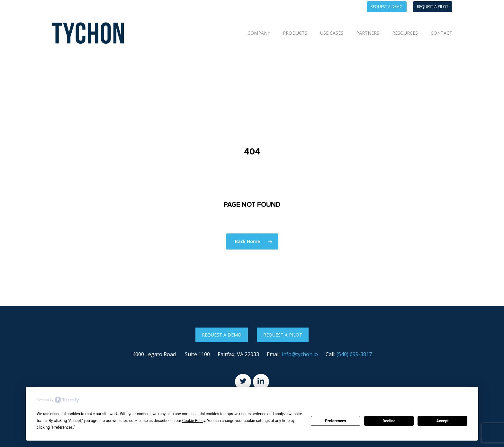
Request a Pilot (283, 335)
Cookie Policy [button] (194, 421)
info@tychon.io (300, 354)
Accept (443, 421)
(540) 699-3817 (354, 354)
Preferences (336, 421)
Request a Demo (222, 335)
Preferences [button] (62, 427)
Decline (389, 421)
